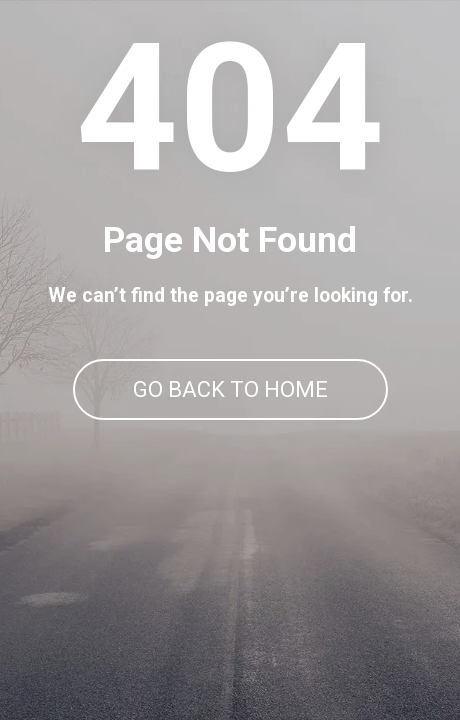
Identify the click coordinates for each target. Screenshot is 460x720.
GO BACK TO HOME (230, 389)
